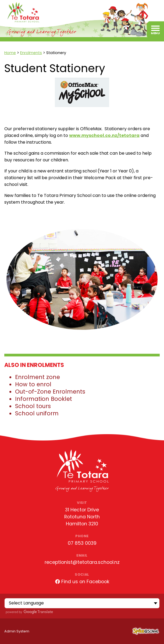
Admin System (17, 631)
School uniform (37, 413)
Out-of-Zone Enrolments (50, 392)
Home (10, 53)
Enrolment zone (38, 377)
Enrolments (31, 53)
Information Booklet (44, 399)
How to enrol (33, 384)
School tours (33, 406)
